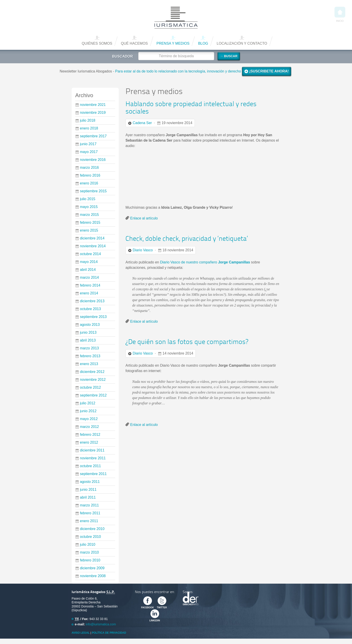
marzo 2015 (89, 215)
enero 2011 (89, 521)
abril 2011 (88, 497)
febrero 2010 (90, 560)
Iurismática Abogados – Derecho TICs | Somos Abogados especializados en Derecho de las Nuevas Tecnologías (176, 18)
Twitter (162, 608)
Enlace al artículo (144, 218)
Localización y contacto (242, 43)
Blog (203, 43)
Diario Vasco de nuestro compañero (205, 262)
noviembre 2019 (93, 113)
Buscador (122, 56)
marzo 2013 (89, 348)
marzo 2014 (89, 277)
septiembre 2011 (93, 474)
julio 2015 (88, 199)
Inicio (340, 14)
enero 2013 (89, 364)
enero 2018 (89, 128)
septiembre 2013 (93, 317)
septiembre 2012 (93, 395)
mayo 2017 (89, 152)
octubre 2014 (90, 254)
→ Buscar (229, 56)
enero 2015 (89, 230)
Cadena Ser (142, 123)
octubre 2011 (90, 466)
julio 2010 (88, 544)
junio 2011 (88, 490)
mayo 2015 (89, 207)
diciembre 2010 (92, 529)
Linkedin (155, 621)
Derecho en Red (191, 598)
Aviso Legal (81, 633)
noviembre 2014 (93, 246)
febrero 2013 (90, 356)
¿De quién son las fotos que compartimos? (187, 342)
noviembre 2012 (93, 380)
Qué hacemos (134, 43)
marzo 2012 (89, 427)
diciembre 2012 (92, 372)
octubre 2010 (90, 537)
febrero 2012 (90, 435)
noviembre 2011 (93, 458)
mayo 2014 (89, 262)
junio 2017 (88, 144)
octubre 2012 (90, 387)
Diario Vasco (143, 250)
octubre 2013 (90, 309)
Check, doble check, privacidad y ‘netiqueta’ (187, 239)
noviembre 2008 (93, 576)
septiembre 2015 (93, 191)
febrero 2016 (90, 175)
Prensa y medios (173, 43)
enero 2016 (89, 183)
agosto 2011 (90, 482)
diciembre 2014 (92, 238)
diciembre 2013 (92, 301)
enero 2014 (89, 293)
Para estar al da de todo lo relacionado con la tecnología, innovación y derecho (179, 71)
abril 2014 (88, 270)
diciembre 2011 (92, 450)
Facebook (148, 608)
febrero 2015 (90, 222)
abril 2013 (88, 340)
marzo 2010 (89, 552)
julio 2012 (88, 403)
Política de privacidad (109, 633)
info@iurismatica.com (101, 624)
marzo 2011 (89, 505)
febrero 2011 (90, 513)
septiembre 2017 (93, 136)
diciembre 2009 (92, 568)
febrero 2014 (90, 285)
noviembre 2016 (93, 160)
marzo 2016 (89, 168)
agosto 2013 (90, 325)
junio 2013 (88, 332)
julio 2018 (88, 120)
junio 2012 (88, 411)
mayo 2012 (89, 419)
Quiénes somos (97, 43)
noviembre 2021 (93, 105)
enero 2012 (89, 442)
